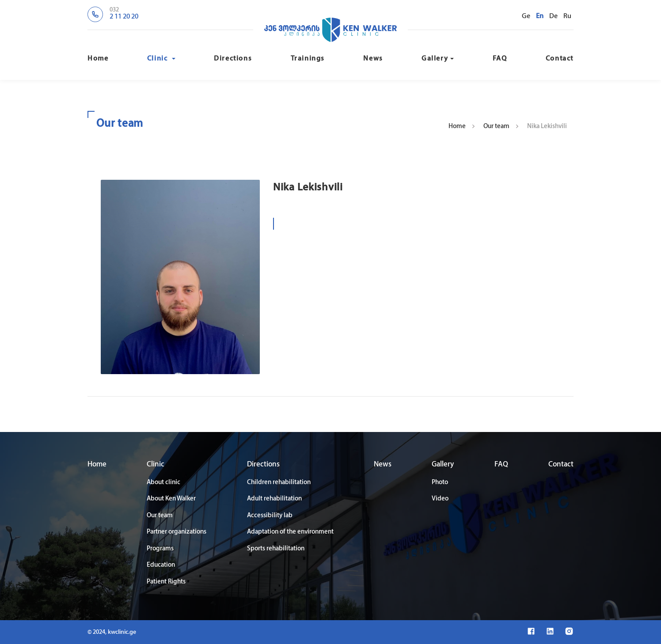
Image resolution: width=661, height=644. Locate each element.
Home (98, 59)
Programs (160, 549)
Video (440, 499)
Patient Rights (166, 582)
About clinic (163, 483)
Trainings (308, 59)
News (373, 59)
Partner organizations (177, 532)
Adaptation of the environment (290, 532)
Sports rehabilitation (276, 549)
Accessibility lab (270, 516)
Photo (440, 483)
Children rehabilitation (279, 483)
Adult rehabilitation (274, 499)
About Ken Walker (171, 499)
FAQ (500, 59)
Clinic (161, 59)
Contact (560, 59)
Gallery (438, 59)
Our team (496, 127)
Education (161, 565)
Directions (233, 59)
